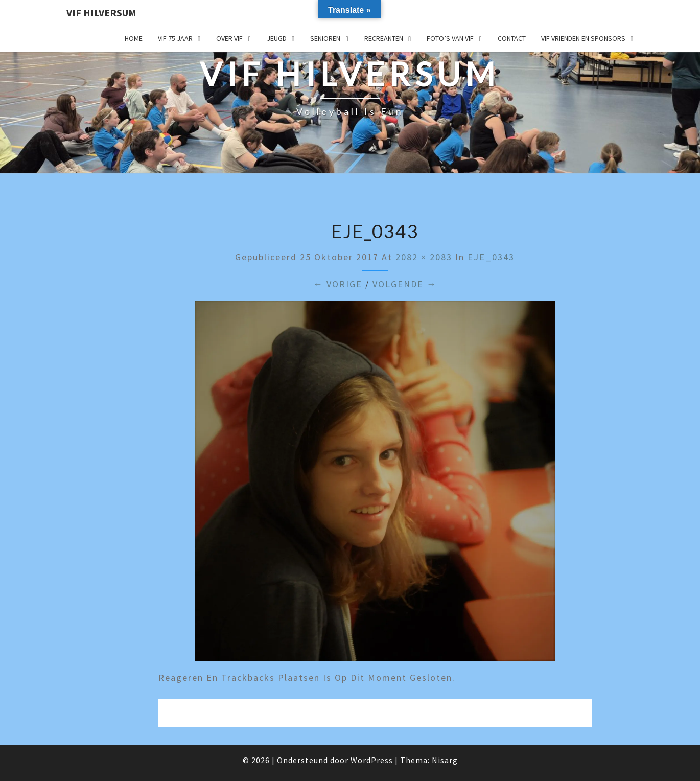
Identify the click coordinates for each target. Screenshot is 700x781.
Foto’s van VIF (450, 38)
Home (134, 38)
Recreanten (384, 38)
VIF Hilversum (101, 13)
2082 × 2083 (424, 257)
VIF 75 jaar (175, 38)
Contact (512, 38)
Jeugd (277, 38)
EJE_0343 (491, 257)
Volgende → (405, 284)
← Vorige (338, 284)
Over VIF (229, 38)
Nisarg (445, 760)
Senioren (325, 38)
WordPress (372, 760)
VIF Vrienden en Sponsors (583, 38)
